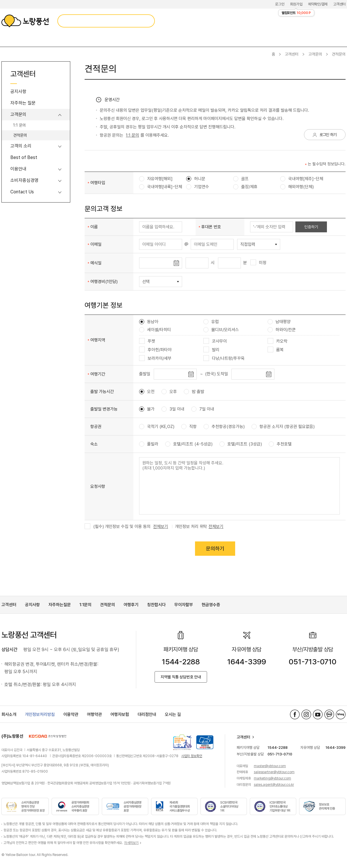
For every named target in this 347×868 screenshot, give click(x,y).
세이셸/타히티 (155, 330)
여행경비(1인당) (104, 282)
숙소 (94, 444)
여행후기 (131, 605)
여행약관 (94, 714)
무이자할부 (184, 605)
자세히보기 (131, 843)
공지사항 (18, 92)
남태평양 (279, 322)
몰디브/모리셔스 (221, 330)
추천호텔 (280, 444)
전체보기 (161, 527)
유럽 (211, 322)
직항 (189, 427)
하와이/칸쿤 (282, 330)
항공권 (96, 427)
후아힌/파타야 (155, 350)
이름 (94, 227)
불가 (147, 409)
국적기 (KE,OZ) (157, 427)
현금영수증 (211, 605)
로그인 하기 (328, 135)
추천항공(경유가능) (224, 427)
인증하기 (311, 227)
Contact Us (22, 192)
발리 (211, 350)
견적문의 (20, 135)
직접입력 (248, 244)
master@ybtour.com (270, 766)
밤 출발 (194, 392)
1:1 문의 (20, 125)
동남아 (149, 322)
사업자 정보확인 (192, 756)
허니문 (196, 179)
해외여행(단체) (297, 187)
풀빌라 (149, 444)
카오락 (277, 341)
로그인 (280, 4)
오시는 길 (173, 714)
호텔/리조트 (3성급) (241, 444)
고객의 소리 (21, 146)
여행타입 (98, 183)
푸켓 (147, 341)
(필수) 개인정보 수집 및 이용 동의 (118, 527)
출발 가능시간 (102, 392)
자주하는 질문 (23, 103)
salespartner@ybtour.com (274, 772)
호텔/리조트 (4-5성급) (189, 444)
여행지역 (98, 340)
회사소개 (9, 714)
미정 (258, 263)
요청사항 (98, 486)
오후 (169, 392)
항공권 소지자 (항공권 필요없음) (283, 427)
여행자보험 (120, 714)
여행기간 (98, 374)
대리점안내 (147, 714)
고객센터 (339, 4)
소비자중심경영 (24, 180)
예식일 (96, 263)
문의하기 (215, 548)
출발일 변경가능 (104, 409)
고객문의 (315, 54)
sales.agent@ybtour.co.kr (274, 785)
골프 (241, 179)
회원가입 (296, 4)
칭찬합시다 (156, 605)
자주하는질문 (60, 605)
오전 (147, 392)
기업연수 (198, 187)
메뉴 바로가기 (0, 0)
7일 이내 (203, 409)
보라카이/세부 (155, 358)
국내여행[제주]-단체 (302, 179)
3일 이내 (173, 409)
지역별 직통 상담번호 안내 (181, 677)
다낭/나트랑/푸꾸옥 (224, 358)
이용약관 (71, 714)
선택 (146, 282)
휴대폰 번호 (211, 227)
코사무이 (215, 341)
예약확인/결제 (318, 4)
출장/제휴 (245, 187)
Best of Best (24, 157)
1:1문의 (85, 605)
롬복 (276, 350)
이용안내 (18, 169)
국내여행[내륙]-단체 (161, 187)
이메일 (96, 244)
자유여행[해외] (156, 179)
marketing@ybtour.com (272, 778)
